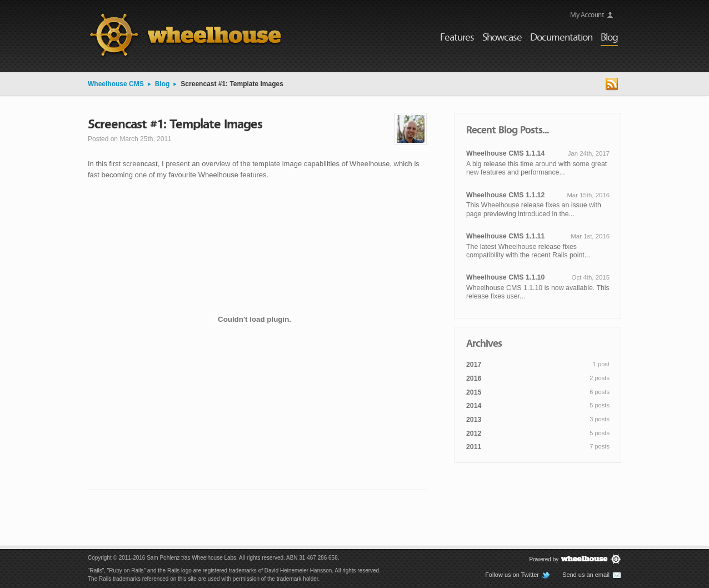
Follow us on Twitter (518, 575)
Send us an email (592, 575)
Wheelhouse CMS (116, 84)
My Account (587, 14)
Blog (163, 84)
